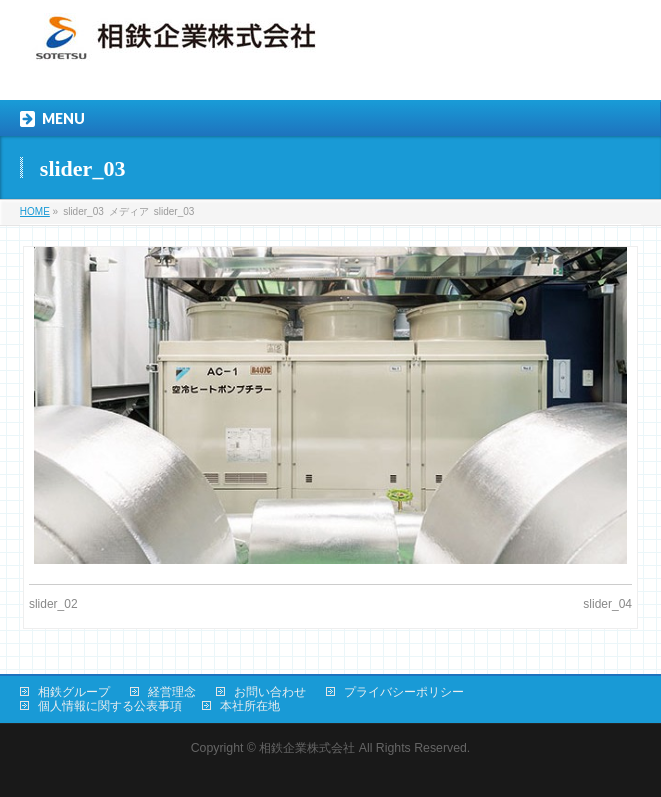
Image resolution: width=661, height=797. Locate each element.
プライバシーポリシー (404, 692)
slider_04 (607, 604)
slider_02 (53, 604)
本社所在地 (250, 706)
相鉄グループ (74, 692)
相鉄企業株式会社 (307, 748)
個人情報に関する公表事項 (110, 706)
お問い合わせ (270, 692)
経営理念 (172, 692)
